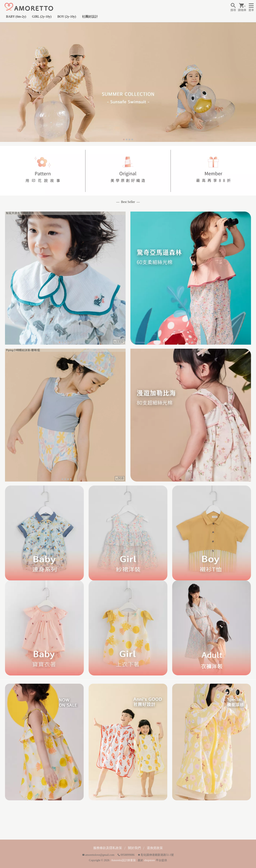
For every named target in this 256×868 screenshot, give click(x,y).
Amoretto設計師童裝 (124, 860)
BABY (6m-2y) (16, 17)
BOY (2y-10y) (67, 17)
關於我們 (134, 848)
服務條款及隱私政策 (108, 848)
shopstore (150, 860)
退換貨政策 (155, 848)
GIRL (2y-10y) (42, 17)
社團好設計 (90, 17)
